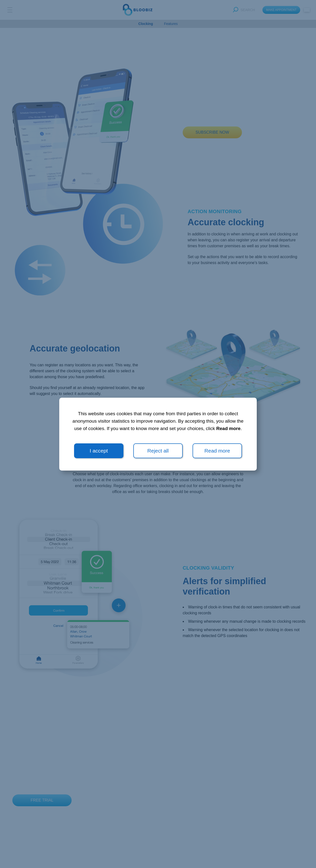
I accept (99, 451)
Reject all (158, 451)
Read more (228, 428)
